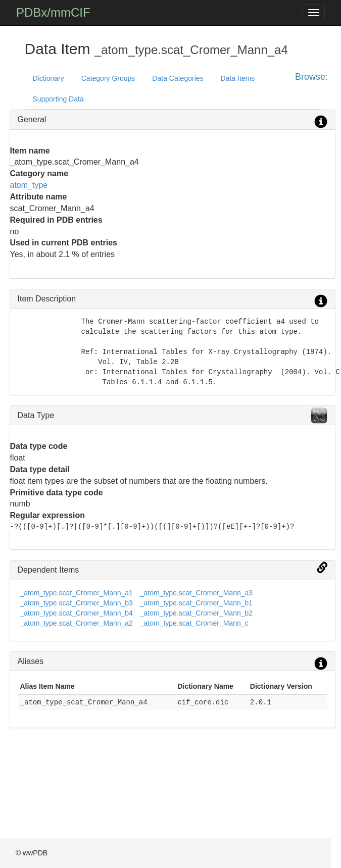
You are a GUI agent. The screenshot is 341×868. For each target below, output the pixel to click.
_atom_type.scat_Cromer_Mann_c (194, 623)
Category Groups (108, 78)
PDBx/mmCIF (53, 12)
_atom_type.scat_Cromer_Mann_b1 (196, 603)
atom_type (29, 185)
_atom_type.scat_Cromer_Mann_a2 (77, 623)
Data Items (238, 78)
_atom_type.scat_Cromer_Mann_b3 (77, 603)
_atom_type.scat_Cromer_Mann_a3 (196, 593)
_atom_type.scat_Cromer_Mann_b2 (196, 613)
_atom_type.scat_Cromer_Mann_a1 (77, 593)
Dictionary (48, 78)
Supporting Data (58, 99)
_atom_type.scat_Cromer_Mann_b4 (77, 613)
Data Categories (178, 78)
